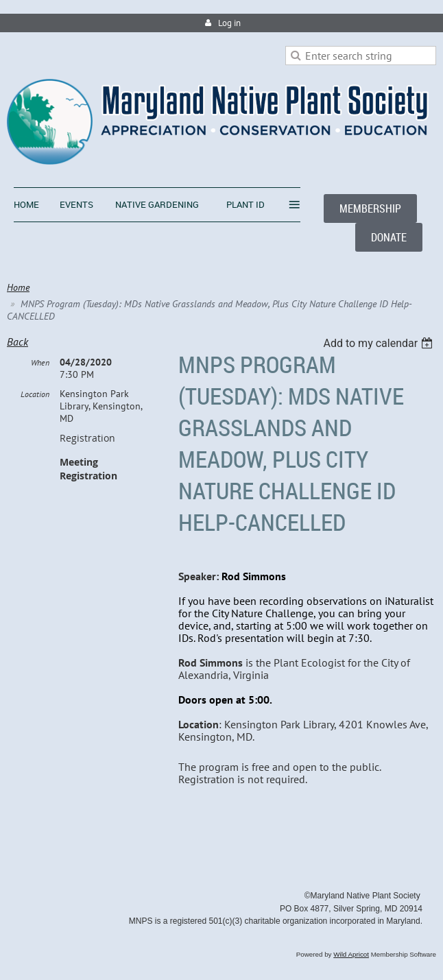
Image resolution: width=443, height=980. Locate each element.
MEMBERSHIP (370, 208)
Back (17, 342)
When (40, 362)
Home (18, 287)
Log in (229, 23)
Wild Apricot (351, 954)
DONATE (389, 237)
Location (35, 394)
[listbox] (380, 343)
